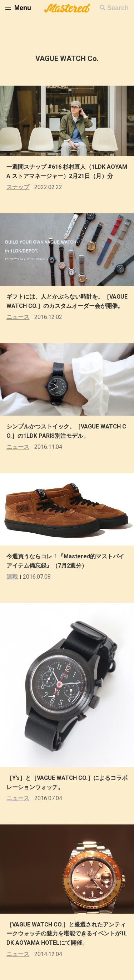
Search (118, 8)
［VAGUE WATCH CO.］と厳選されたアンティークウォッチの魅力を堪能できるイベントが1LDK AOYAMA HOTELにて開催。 (67, 934)
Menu (23, 8)
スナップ (18, 187)
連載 (12, 577)
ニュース (18, 317)
